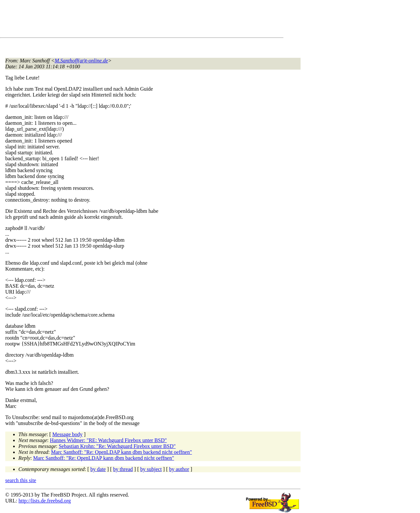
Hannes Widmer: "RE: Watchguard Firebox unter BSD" (108, 440)
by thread (123, 469)
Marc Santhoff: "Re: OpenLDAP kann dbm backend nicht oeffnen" (121, 452)
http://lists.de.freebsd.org (44, 501)
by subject (151, 469)
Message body (68, 434)
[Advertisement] (125, 20)
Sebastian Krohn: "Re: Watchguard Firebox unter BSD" (117, 446)
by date (98, 469)
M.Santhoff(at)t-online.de (82, 61)
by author (179, 469)
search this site (21, 480)
